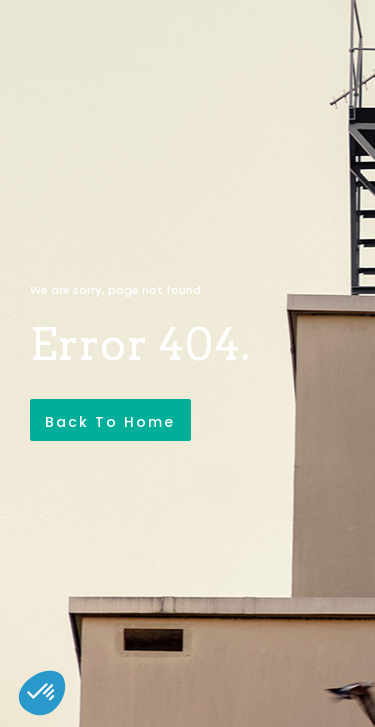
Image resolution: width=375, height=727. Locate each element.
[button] (42, 693)
